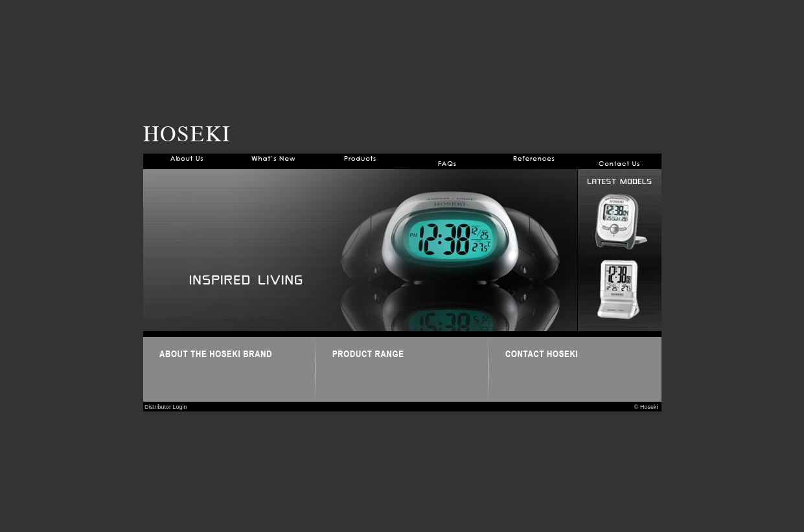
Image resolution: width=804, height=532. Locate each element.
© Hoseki (648, 407)
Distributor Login (165, 407)
